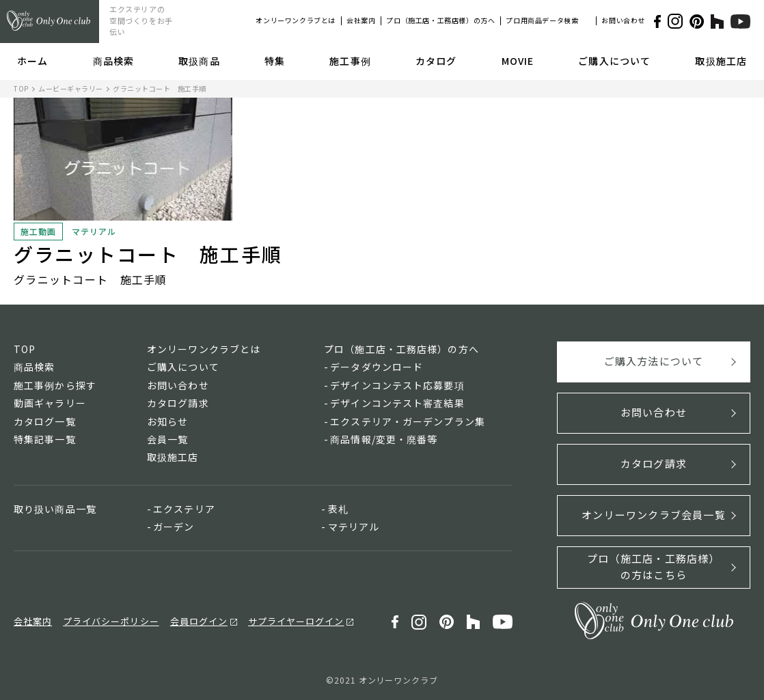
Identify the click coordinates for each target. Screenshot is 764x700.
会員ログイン (199, 621)
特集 (275, 61)
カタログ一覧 (45, 421)
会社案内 (361, 20)
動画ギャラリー (50, 403)
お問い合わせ (623, 20)
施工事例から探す (55, 385)
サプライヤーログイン (296, 621)
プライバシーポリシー (111, 621)
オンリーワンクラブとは (296, 20)
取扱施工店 (721, 61)
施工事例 (350, 61)
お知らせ (167, 421)
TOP (21, 88)
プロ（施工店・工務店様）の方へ (440, 20)
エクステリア (184, 509)
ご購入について (614, 61)
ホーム (32, 61)
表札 (338, 509)
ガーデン (174, 527)
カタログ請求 (178, 403)
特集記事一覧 (45, 439)
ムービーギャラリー (71, 88)
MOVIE (518, 61)
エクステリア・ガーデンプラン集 (408, 421)
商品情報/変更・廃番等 (384, 439)
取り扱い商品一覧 (55, 509)
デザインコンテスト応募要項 (397, 385)
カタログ (436, 61)
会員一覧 (167, 439)
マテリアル (354, 527)
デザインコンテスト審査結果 (397, 403)
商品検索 (113, 61)
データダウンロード (377, 367)
